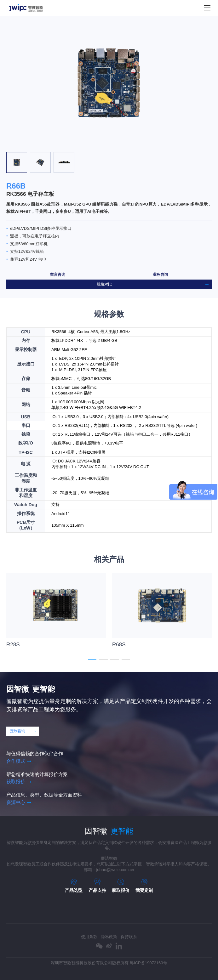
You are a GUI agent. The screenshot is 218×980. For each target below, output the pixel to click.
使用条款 (89, 937)
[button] (92, 659)
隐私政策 (109, 937)
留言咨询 (58, 275)
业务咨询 (160, 275)
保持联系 (129, 937)
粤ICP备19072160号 (149, 963)
